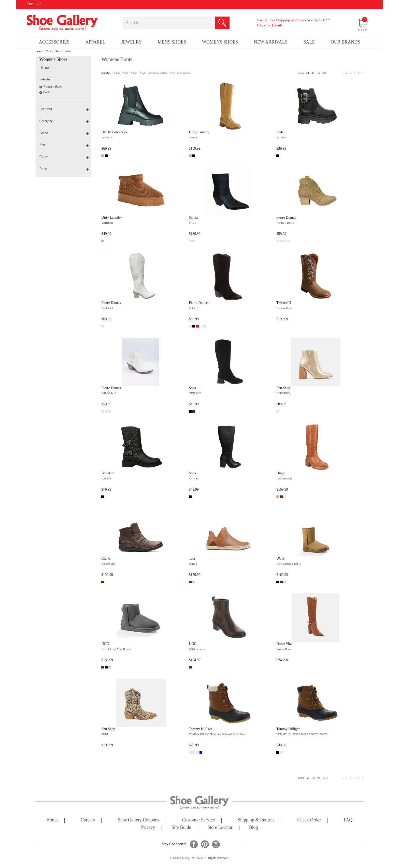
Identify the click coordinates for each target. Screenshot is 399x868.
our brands (346, 42)
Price (64, 169)
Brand (64, 133)
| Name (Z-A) (137, 73)
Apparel (95, 42)
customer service (198, 820)
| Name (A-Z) (120, 73)
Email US (34, 4)
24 (308, 73)
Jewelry (131, 42)
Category (64, 121)
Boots (68, 51)
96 (318, 73)
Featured (64, 109)
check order (309, 820)
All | (325, 73)
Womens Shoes (53, 51)
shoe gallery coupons (139, 820)
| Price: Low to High (156, 73)
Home (39, 51)
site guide (181, 828)
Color (64, 157)
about (52, 820)
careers (88, 820)
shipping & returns (256, 820)
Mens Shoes (172, 42)
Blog (253, 828)
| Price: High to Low (179, 73)
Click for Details (270, 25)
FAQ (348, 820)
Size (64, 145)
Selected (45, 79)
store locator (220, 828)
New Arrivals (271, 42)
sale (309, 42)
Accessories (54, 42)
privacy (148, 828)
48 (313, 73)
